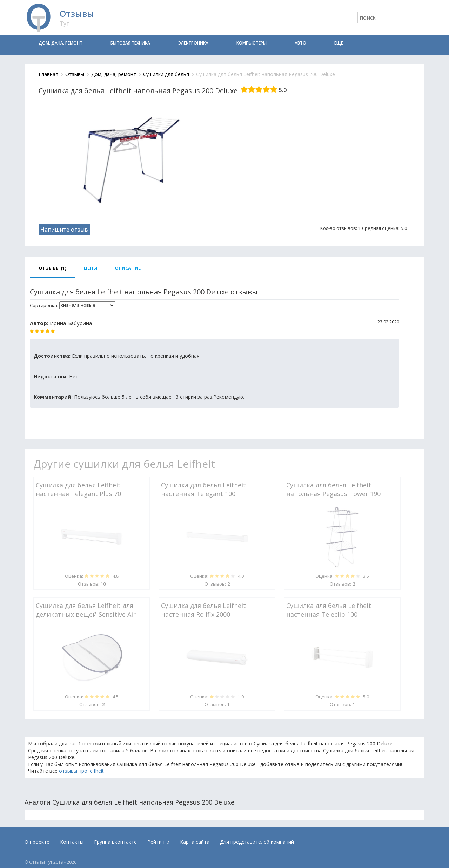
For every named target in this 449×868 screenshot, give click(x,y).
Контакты (72, 842)
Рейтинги (158, 842)
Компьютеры (252, 43)
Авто (300, 43)
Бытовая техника (130, 43)
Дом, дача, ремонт (61, 43)
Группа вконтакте (115, 842)
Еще (339, 43)
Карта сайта (195, 842)
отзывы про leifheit (81, 771)
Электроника (193, 43)
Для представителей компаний (257, 842)
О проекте (37, 842)
